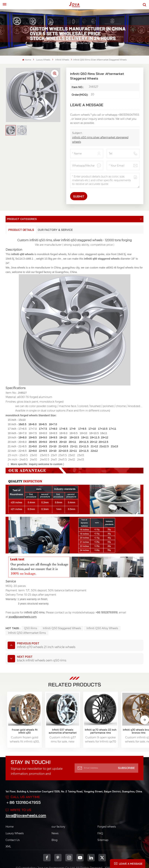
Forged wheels (107, 816)
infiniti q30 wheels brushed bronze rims (102, 720)
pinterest (58, 847)
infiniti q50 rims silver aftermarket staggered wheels (100, 140)
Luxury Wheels (43, 60)
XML (8, 836)
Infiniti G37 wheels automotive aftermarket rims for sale (47, 720)
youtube (80, 847)
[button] (145, 714)
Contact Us (13, 829)
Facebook (47, 847)
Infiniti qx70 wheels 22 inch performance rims (74, 720)
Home (27, 60)
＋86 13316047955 (23, 792)
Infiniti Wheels (62, 60)
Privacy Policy (123, 857)
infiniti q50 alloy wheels (102, 628)
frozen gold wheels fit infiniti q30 (19, 720)
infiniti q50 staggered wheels (62, 628)
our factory (58, 816)
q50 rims (31, 628)
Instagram (69, 847)
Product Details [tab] (21, 230)
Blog (55, 829)
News (55, 822)
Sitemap (103, 829)
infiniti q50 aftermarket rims (27, 633)
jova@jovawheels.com (26, 804)
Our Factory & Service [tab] (55, 230)
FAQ (100, 822)
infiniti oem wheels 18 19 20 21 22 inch (130, 720)
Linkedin (91, 847)
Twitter (102, 847)
